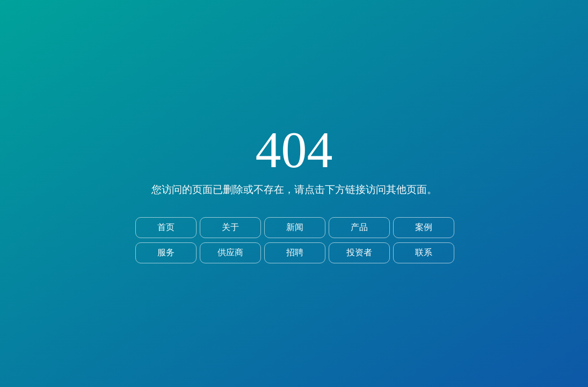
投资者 (359, 252)
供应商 (230, 252)
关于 (230, 227)
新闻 (295, 227)
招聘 (295, 252)
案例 (424, 227)
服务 (166, 252)
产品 (359, 227)
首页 (166, 227)
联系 (424, 252)
